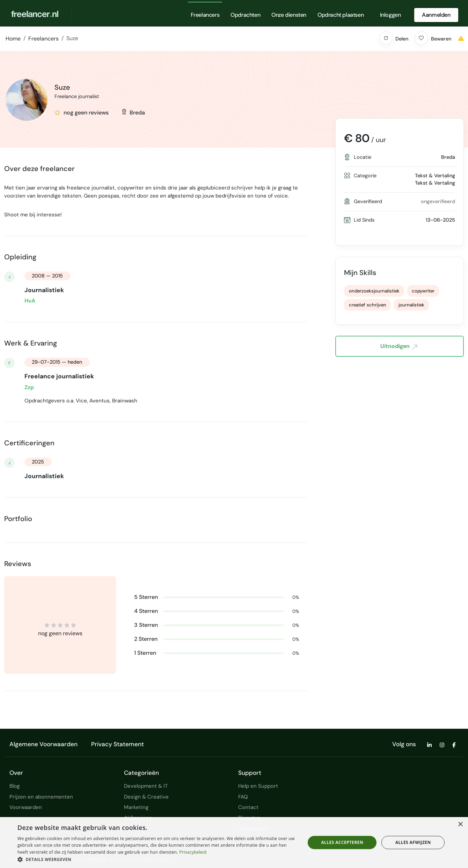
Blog (14, 786)
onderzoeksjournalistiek (374, 291)
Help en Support (258, 786)
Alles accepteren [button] (342, 842)
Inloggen (390, 15)
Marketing (136, 807)
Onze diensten (289, 15)
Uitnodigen (399, 347)
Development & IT (146, 786)
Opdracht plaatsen (341, 15)
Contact (248, 807)
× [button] (460, 825)
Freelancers (205, 15)
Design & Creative (146, 797)
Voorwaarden (26, 807)
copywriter (423, 291)
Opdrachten (245, 15)
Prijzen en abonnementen (41, 797)
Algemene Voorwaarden (43, 744)
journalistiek (411, 305)
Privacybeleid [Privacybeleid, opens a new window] (193, 852)
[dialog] (234, 843)
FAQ (243, 797)
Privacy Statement (118, 744)
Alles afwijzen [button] (413, 842)
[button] (386, 38)
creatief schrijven (368, 305)
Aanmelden (436, 15)
